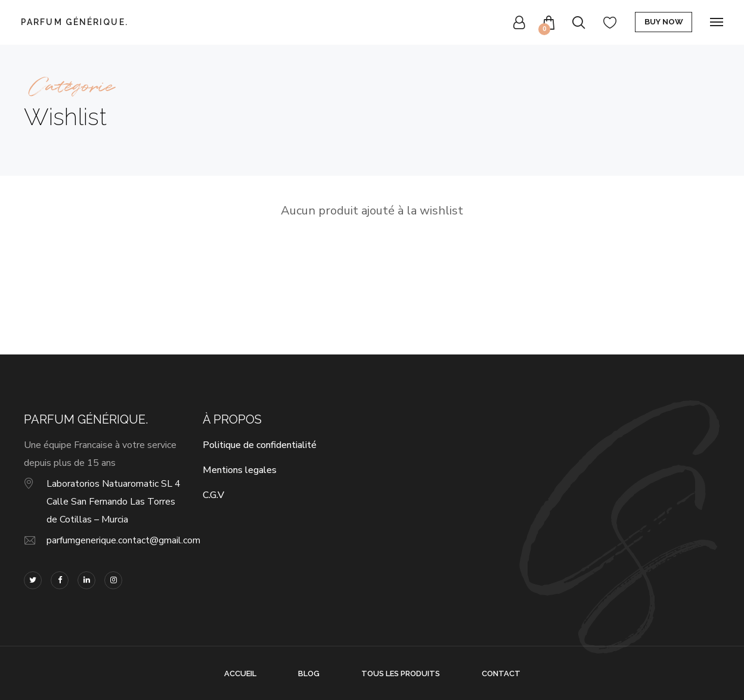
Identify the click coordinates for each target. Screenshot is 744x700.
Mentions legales (240, 470)
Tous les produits (401, 673)
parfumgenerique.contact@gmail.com (123, 540)
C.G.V (213, 495)
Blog (309, 673)
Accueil (240, 673)
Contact (501, 673)
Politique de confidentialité (260, 445)
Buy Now (664, 22)
